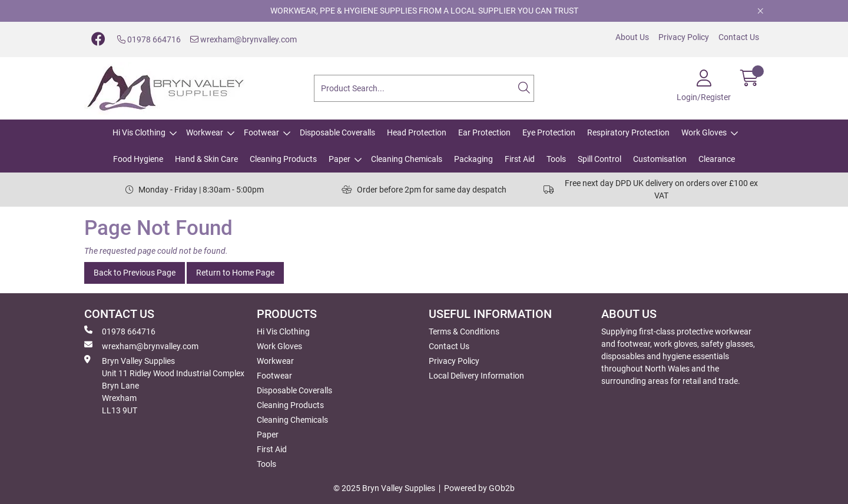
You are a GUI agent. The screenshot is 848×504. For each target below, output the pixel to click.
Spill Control (599, 159)
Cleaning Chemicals (407, 159)
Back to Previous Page (135, 273)
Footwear (261, 132)
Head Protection (417, 132)
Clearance (717, 159)
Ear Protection (484, 132)
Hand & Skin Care (206, 159)
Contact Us (739, 37)
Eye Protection (549, 132)
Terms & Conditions (464, 331)
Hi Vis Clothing (139, 132)
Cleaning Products (283, 159)
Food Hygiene (138, 159)
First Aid (520, 159)
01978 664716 (149, 39)
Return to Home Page (235, 273)
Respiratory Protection (628, 132)
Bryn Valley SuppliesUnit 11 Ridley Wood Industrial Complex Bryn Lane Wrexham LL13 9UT (164, 385)
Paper (339, 159)
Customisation (660, 159)
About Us (632, 37)
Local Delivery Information (476, 376)
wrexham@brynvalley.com (244, 39)
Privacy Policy (684, 37)
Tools (556, 159)
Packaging (473, 159)
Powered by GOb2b (479, 488)
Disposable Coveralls (337, 132)
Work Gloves (704, 132)
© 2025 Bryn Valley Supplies (384, 488)
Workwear (205, 132)
